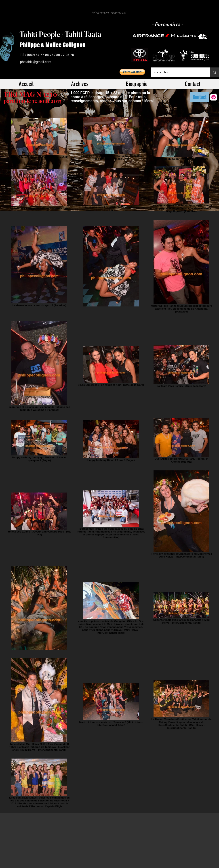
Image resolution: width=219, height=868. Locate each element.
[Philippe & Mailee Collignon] (55, 45)
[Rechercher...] (177, 72)
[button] (132, 72)
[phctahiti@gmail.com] (36, 62)
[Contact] (199, 97)
